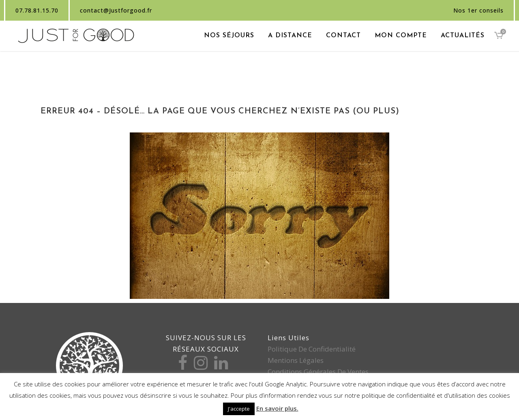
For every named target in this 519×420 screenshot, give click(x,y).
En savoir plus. (277, 408)
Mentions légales (296, 360)
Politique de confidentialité (312, 349)
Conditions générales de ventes (318, 372)
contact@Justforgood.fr (116, 10)
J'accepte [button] (239, 409)
